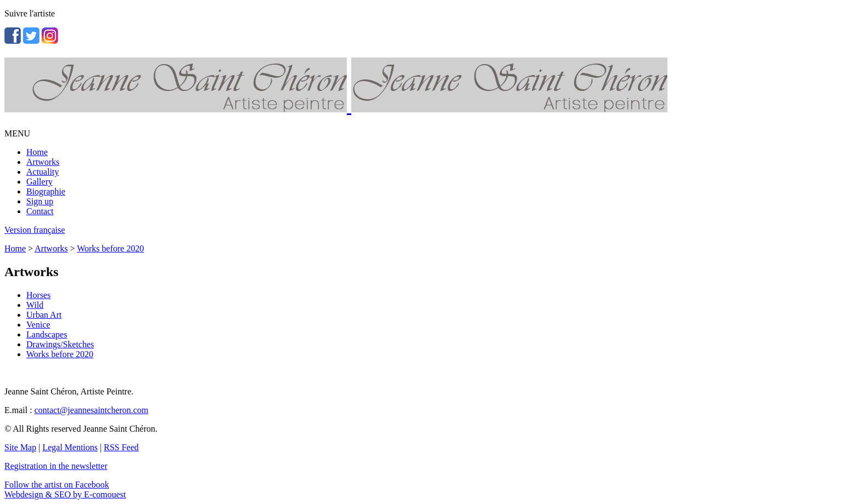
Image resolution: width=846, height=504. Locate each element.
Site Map (20, 447)
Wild (35, 305)
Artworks (43, 162)
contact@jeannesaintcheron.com (92, 410)
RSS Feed (122, 447)
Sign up (40, 201)
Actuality (43, 172)
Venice (38, 325)
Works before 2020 (110, 248)
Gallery (39, 182)
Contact (40, 211)
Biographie (46, 191)
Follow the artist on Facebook (57, 485)
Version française (35, 230)
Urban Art (44, 315)
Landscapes (47, 334)
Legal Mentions (70, 447)
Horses (38, 295)
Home (37, 152)
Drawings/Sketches (60, 344)
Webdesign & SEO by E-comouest (65, 494)
